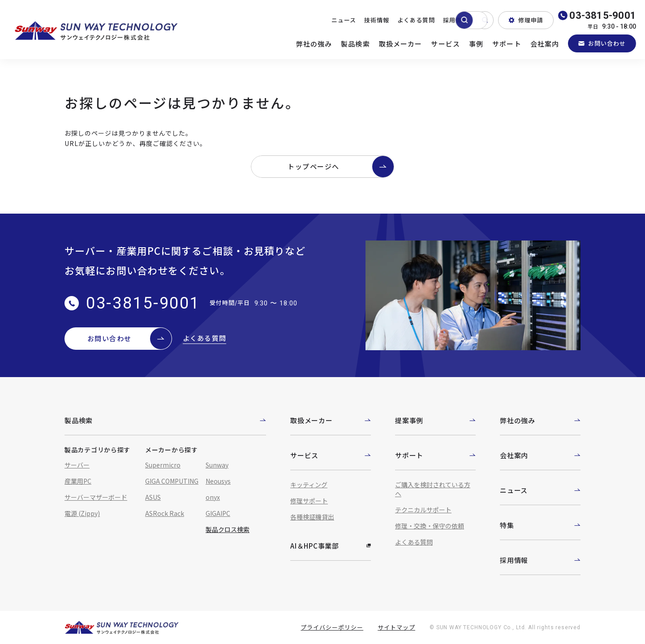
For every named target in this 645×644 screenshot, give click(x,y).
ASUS (153, 497)
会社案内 (545, 44)
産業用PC (78, 481)
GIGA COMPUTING (172, 481)
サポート (507, 44)
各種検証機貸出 (312, 517)
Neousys (218, 481)
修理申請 (526, 20)
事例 (476, 44)
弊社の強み (314, 44)
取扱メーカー (401, 44)
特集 (540, 525)
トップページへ (341, 167)
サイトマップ (396, 627)
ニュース (344, 20)
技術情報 (377, 20)
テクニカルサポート (423, 510)
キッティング (309, 485)
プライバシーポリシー (332, 627)
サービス (445, 44)
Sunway (217, 465)
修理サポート (309, 501)
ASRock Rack (165, 513)
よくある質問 (416, 20)
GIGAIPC (218, 513)
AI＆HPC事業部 (331, 546)
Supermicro (163, 465)
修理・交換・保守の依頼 (430, 526)
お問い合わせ (602, 43)
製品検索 (355, 44)
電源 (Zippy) (82, 513)
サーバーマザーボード (96, 497)
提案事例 (435, 420)
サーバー (77, 465)
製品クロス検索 (228, 529)
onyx (213, 497)
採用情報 (456, 20)
